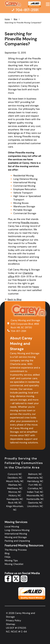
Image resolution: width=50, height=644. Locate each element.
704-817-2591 (18, 331)
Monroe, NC (15, 492)
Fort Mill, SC (35, 485)
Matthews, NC (15, 488)
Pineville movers (29, 223)
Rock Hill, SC (15, 503)
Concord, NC (15, 474)
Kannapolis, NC (15, 499)
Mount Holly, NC (15, 481)
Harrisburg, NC (35, 481)
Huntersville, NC (35, 499)
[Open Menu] (48, 4)
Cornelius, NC (35, 488)
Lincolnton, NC (35, 506)
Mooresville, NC (35, 496)
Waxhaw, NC (15, 485)
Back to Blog (13, 299)
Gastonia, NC (35, 503)
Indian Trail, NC (35, 492)
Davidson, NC (15, 478)
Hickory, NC (15, 496)
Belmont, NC (35, 474)
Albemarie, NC (35, 478)
